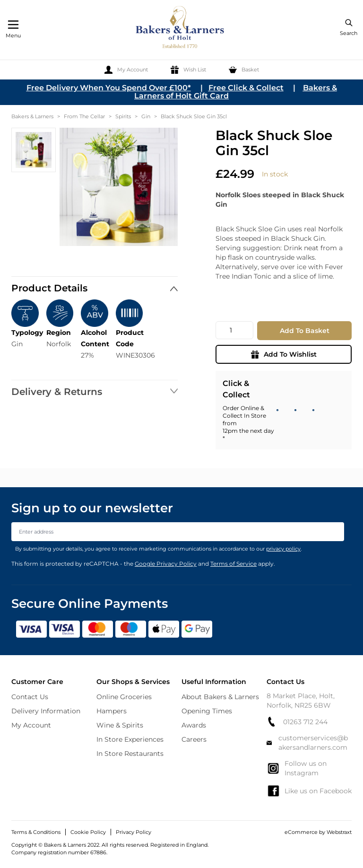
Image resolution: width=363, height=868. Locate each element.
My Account (31, 725)
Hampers (112, 711)
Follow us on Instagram (297, 768)
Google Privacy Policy (166, 564)
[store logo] (181, 29)
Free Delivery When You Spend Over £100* (109, 88)
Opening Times (207, 711)
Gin (146, 116)
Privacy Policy (134, 832)
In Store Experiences (130, 739)
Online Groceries (124, 697)
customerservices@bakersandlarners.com (307, 743)
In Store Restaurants (130, 754)
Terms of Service (233, 564)
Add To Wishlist (284, 354)
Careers (194, 739)
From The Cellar (84, 116)
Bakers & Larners (32, 116)
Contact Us (30, 697)
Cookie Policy (88, 832)
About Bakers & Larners (220, 697)
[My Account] (126, 70)
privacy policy (283, 549)
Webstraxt (339, 832)
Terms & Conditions (36, 832)
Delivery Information (46, 711)
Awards (194, 725)
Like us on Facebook (309, 791)
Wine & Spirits (120, 725)
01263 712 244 (297, 722)
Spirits (123, 116)
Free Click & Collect (246, 88)
